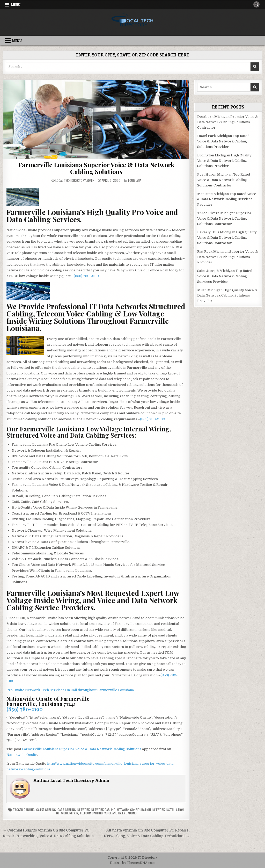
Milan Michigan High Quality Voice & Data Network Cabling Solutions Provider (227, 296)
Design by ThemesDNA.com (133, 863)
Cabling (29, 810)
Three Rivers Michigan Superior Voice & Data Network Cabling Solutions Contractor (224, 218)
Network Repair (67, 813)
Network (84, 810)
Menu (16, 5)
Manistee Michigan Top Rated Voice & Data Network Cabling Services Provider (227, 199)
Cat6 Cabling (67, 810)
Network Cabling (103, 810)
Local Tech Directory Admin (75, 180)
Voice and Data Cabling (120, 813)
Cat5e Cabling (46, 810)
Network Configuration (134, 810)
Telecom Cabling (91, 813)
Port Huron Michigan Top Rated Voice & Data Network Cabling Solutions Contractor (224, 180)
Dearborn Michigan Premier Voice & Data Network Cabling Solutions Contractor (227, 122)
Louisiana (135, 180)
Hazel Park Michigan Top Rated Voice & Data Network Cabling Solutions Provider (223, 141)
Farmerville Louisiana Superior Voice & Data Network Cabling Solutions (96, 168)
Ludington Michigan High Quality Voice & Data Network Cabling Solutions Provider (224, 161)
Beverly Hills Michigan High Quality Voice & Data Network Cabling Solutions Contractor (227, 238)
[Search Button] (256, 4)
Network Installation (168, 810)
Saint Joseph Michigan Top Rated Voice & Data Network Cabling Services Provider (225, 276)
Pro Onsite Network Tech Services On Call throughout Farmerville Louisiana (70, 690)
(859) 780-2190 (86, 276)
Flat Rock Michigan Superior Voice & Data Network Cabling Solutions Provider (227, 257)
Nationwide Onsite (22, 755)
